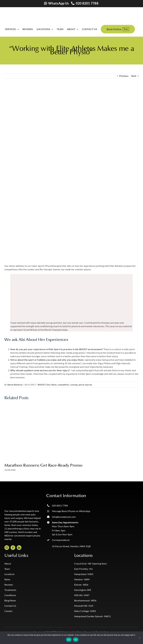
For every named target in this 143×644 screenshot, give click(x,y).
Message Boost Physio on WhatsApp (71, 511)
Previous (124, 76)
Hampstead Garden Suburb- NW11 (93, 616)
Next (134, 76)
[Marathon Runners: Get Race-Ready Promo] (72, 405)
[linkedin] (19, 548)
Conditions (10, 595)
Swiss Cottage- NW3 (85, 611)
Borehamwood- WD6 (85, 600)
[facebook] (13, 548)
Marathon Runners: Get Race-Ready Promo (43, 465)
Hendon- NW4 (82, 579)
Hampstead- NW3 (84, 574)
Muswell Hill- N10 (84, 606)
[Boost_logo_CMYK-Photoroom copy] (16, 494)
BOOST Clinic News (47, 385)
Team (7, 569)
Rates (7, 579)
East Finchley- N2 (83, 569)
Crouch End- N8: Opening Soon (91, 563)
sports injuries (85, 385)
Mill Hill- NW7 (82, 595)
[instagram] (7, 548)
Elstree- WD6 (81, 585)
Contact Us (10, 606)
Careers (9, 611)
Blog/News (10, 600)
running (74, 385)
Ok (69, 640)
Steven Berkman (15, 385)
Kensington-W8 (83, 590)
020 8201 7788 (87, 3)
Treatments (10, 590)
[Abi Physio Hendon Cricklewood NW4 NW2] (71, 174)
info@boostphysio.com (64, 517)
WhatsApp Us (59, 3)
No (76, 640)
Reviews (9, 585)
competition (63, 385)
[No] (139, 638)
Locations (9, 574)
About (8, 563)
